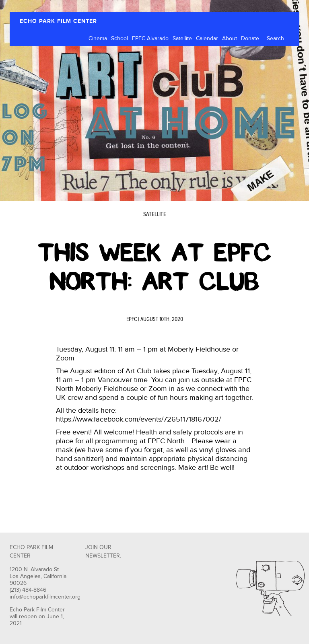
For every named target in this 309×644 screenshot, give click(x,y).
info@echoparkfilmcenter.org (45, 597)
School (119, 39)
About (230, 39)
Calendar (207, 39)
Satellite (182, 39)
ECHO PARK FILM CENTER (58, 21)
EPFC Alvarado (150, 39)
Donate (250, 39)
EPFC (132, 319)
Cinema (98, 39)
